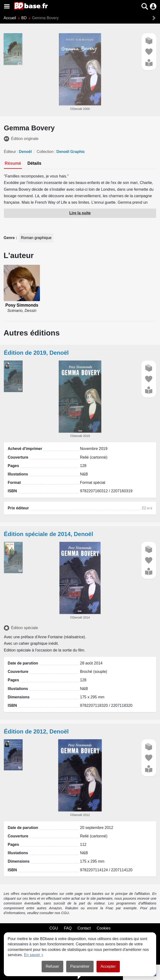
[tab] (13, 164)
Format (14, 483)
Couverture (18, 457)
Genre (10, 238)
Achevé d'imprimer (25, 449)
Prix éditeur (18, 508)
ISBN (12, 491)
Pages (13, 466)
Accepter (108, 966)
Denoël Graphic (71, 152)
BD (24, 18)
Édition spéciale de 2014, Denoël (48, 534)
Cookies (104, 928)
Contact (84, 928)
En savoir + (34, 955)
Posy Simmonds (22, 305)
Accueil (10, 18)
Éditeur (10, 152)
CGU (54, 928)
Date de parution (23, 663)
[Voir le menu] (7, 6)
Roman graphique (36, 238)
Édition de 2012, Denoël (36, 731)
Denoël (25, 152)
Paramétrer (80, 966)
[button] (145, 6)
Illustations (18, 474)
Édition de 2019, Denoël (36, 353)
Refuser (52, 966)
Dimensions (19, 697)
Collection (45, 152)
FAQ (68, 928)
